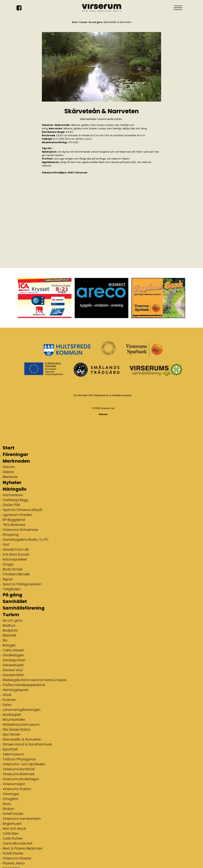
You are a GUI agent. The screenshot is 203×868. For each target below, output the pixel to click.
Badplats (10, 630)
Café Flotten (13, 838)
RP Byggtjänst (14, 520)
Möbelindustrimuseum (21, 724)
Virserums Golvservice (20, 530)
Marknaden (16, 461)
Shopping (11, 535)
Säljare (8, 472)
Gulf (6, 544)
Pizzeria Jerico (14, 863)
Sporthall (10, 749)
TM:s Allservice (14, 525)
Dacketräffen (13, 675)
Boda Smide (13, 569)
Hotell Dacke (13, 814)
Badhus (9, 625)
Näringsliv (15, 489)
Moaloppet (12, 715)
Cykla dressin (13, 650)
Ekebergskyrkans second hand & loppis (35, 680)
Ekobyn (9, 809)
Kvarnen (9, 700)
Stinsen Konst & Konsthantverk (27, 744)
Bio (5, 640)
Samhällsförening (24, 608)
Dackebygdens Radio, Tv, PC (26, 540)
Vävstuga (11, 794)
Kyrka (7, 705)
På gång (12, 595)
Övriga (8, 564)
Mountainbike (14, 720)
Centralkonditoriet (18, 843)
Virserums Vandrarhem (22, 819)
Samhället (15, 601)
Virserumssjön (14, 784)
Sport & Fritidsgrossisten (22, 584)
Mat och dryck (14, 829)
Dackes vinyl (13, 670)
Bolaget (9, 645)
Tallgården (12, 589)
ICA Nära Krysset (16, 554)
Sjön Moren (12, 734)
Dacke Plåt (11, 505)
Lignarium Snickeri (17, 515)
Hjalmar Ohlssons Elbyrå (22, 510)
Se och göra (95, 22)
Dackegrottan (14, 660)
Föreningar (15, 454)
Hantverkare (13, 495)
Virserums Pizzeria (17, 858)
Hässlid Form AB (16, 549)
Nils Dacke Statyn (17, 729)
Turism (83, 22)
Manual (103, 414)
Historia (9, 467)
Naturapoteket (15, 559)
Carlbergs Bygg (15, 500)
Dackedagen (13, 655)
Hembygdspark (15, 690)
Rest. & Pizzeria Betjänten (23, 848)
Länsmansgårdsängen (22, 710)
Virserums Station (17, 789)
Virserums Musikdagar (21, 779)
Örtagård (10, 799)
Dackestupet (13, 665)
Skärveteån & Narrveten (22, 739)
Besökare (10, 477)
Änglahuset (12, 824)
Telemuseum (13, 754)
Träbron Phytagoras (19, 759)
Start (75, 22)
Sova (7, 804)
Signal (8, 579)
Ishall (7, 695)
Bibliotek (9, 635)
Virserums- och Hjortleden (24, 764)
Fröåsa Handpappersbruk (24, 685)
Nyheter (12, 482)
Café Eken (11, 833)
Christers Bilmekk (16, 574)
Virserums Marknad (18, 774)
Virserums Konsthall (19, 769)
